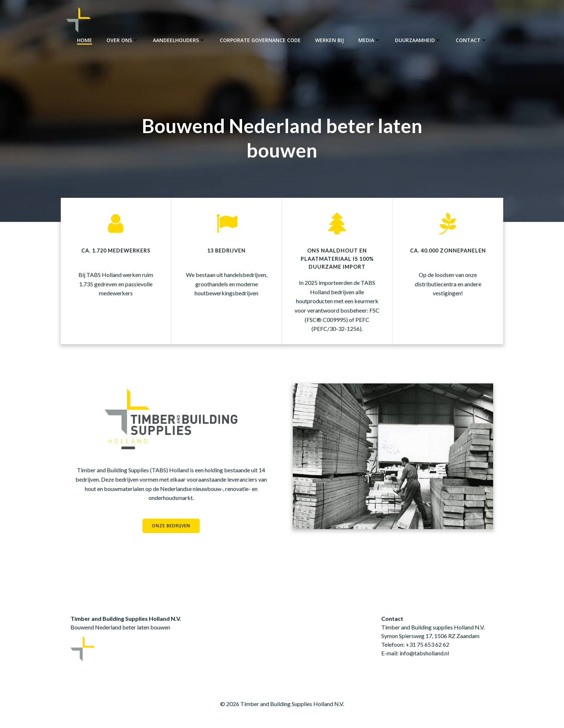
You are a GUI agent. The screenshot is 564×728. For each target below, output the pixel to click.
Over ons (122, 40)
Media (369, 40)
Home (85, 40)
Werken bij (329, 40)
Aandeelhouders (179, 40)
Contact (471, 40)
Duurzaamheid (418, 40)
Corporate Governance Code (260, 40)
